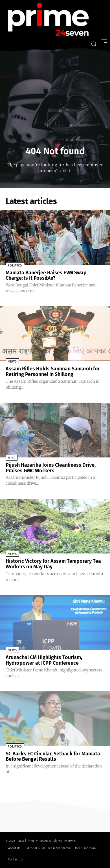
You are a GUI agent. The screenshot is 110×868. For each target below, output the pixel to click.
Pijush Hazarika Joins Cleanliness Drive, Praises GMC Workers (51, 468)
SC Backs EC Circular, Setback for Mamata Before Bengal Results (53, 757)
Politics (15, 266)
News (12, 362)
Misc (12, 458)
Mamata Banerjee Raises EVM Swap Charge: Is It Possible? (46, 275)
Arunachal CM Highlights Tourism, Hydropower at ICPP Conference (44, 660)
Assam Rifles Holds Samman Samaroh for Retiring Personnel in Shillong (53, 372)
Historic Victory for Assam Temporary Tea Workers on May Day (53, 564)
